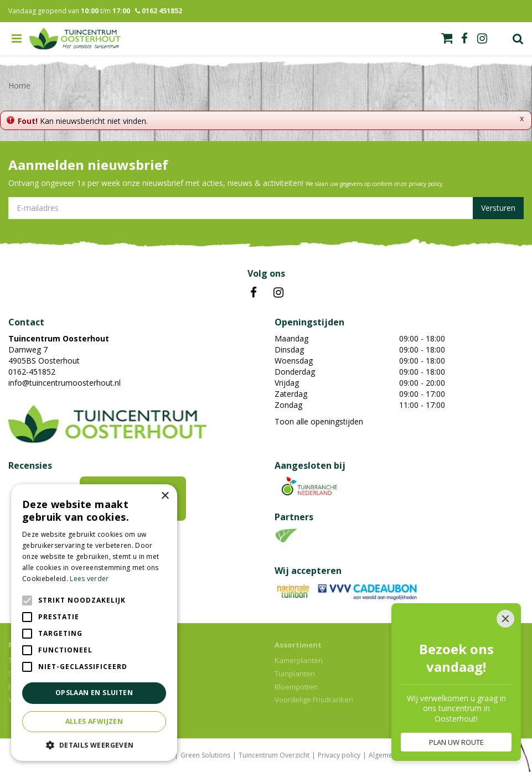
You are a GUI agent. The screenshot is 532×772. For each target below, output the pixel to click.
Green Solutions (205, 755)
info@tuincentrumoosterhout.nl (64, 383)
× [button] (165, 496)
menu (17, 39)
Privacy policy (339, 755)
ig (482, 39)
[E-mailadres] (266, 208)
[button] (94, 745)
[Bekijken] (447, 38)
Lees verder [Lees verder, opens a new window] (89, 579)
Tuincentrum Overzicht (274, 755)
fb (464, 39)
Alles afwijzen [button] (94, 721)
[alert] (94, 623)
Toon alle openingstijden (319, 421)
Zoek (518, 39)
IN (278, 293)
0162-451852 (32, 372)
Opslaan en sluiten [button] (94, 693)
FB (254, 293)
